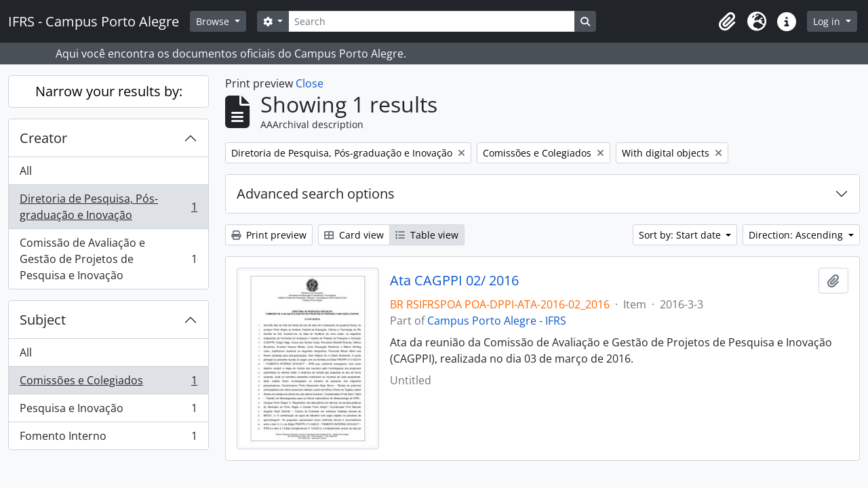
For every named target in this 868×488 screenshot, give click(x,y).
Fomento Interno (108, 439)
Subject (43, 320)
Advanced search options (316, 194)
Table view (427, 235)
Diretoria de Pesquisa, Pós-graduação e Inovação (108, 207)
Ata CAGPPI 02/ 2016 (454, 281)
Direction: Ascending (797, 235)
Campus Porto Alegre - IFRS (497, 321)
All (26, 171)
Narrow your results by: (109, 91)
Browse (214, 21)
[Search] (431, 21)
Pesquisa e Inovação (108, 411)
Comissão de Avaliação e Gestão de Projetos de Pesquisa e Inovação (108, 259)
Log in (828, 21)
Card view (354, 235)
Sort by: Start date (681, 235)
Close (310, 83)
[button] (727, 22)
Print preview (269, 235)
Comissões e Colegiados (108, 383)
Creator (43, 138)
